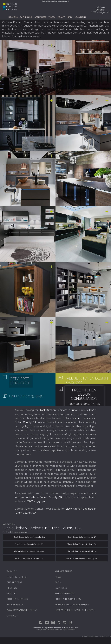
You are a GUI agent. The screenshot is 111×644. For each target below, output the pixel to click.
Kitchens (13, 17)
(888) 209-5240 (36, 501)
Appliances (40, 17)
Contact (12, 616)
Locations (80, 17)
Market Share (63, 571)
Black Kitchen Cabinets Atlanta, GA (82, 537)
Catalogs (61, 588)
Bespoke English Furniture (72, 605)
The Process (14, 582)
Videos (52, 17)
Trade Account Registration (43, 628)
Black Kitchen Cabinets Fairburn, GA (82, 544)
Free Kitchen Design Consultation (84, 394)
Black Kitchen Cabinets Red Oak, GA (82, 551)
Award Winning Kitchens (22, 610)
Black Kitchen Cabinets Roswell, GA (29, 558)
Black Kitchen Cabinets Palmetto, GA (29, 551)
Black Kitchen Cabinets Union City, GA (82, 558)
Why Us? (12, 571)
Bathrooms (26, 17)
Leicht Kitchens (17, 577)
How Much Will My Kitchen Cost (75, 610)
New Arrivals (15, 605)
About (61, 17)
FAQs (58, 582)
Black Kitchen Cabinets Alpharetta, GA (29, 537)
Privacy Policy (73, 628)
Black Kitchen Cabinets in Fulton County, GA (66, 410)
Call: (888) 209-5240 (26, 396)
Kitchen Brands (65, 593)
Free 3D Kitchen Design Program (86, 380)
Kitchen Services (17, 599)
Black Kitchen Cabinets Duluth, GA (29, 544)
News (70, 17)
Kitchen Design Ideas (68, 599)
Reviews (12, 588)
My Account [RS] (61, 628)
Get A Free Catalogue (20, 381)
